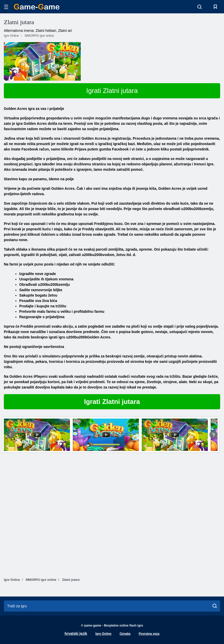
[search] (215, 606)
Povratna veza (149, 634)
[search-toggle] (200, 7)
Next (213, 435)
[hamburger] (6, 7)
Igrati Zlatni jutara (112, 91)
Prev (11, 435)
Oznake (125, 634)
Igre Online (103, 634)
